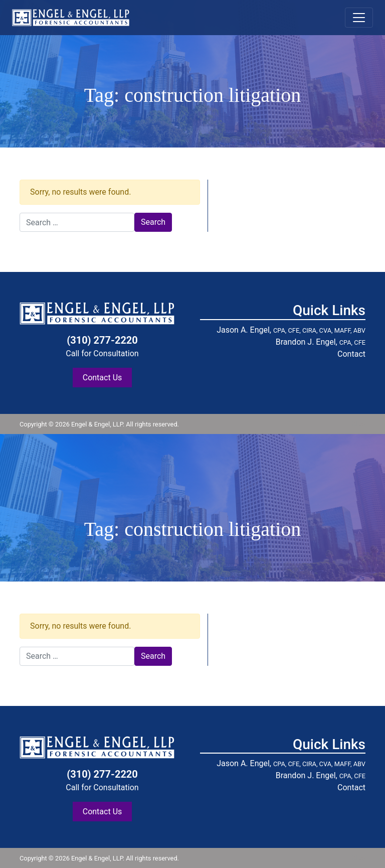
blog (359, 424)
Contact (351, 354)
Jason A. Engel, (291, 330)
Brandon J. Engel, (321, 342)
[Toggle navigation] (359, 18)
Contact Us (103, 378)
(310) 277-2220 (102, 340)
